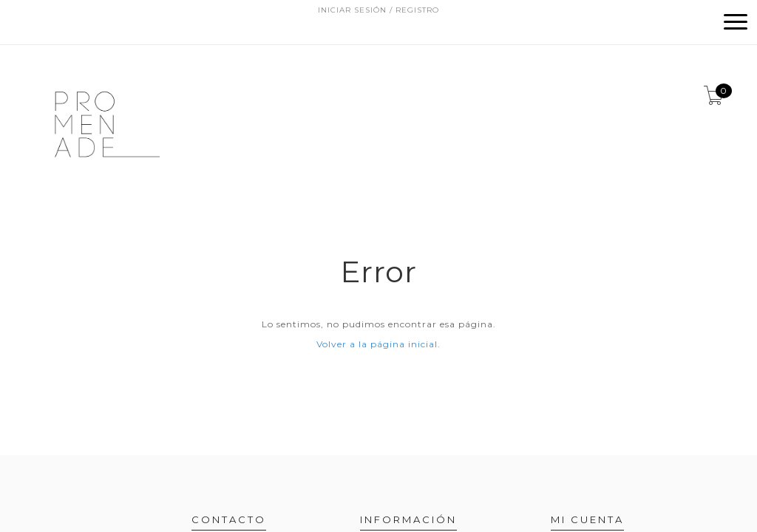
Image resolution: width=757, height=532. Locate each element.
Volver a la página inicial (377, 344)
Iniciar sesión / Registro (378, 10)
